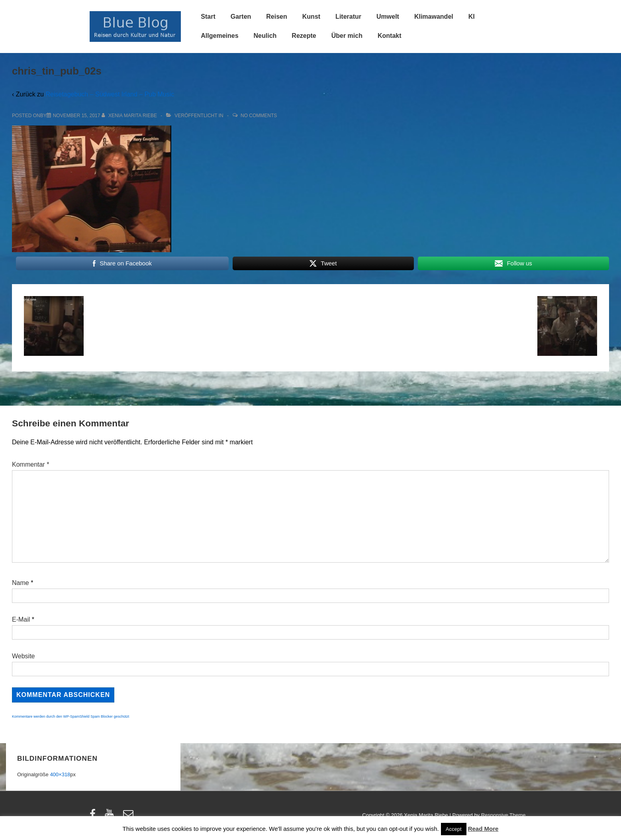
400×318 (60, 774)
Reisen (276, 17)
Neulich (265, 36)
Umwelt (388, 17)
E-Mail (21, 619)
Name (21, 583)
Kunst (311, 17)
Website (24, 656)
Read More (483, 829)
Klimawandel (434, 17)
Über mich (347, 36)
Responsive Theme (503, 815)
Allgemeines (219, 36)
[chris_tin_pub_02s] (77, 116)
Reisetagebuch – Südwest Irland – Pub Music (110, 94)
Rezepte (304, 36)
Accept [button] (454, 829)
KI (472, 17)
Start (208, 17)
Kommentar (30, 464)
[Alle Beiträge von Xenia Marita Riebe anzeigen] (130, 116)
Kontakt (390, 36)
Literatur (348, 17)
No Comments (259, 116)
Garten (241, 17)
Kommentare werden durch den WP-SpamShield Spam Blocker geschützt (71, 716)
